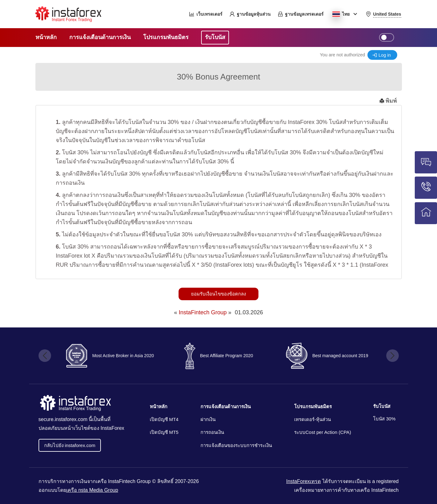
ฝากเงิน (208, 419)
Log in (385, 55)
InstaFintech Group (203, 312)
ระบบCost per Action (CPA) (323, 432)
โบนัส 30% (384, 419)
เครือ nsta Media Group (92, 490)
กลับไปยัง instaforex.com (70, 445)
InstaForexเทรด (304, 481)
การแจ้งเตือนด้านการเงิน (226, 406)
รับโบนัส (382, 406)
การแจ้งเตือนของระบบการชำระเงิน (236, 445)
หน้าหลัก (159, 406)
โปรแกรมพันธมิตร (313, 406)
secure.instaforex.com (63, 419)
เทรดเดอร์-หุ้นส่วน (312, 419)
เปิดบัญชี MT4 (164, 419)
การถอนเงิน (212, 432)
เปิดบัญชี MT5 (164, 432)
